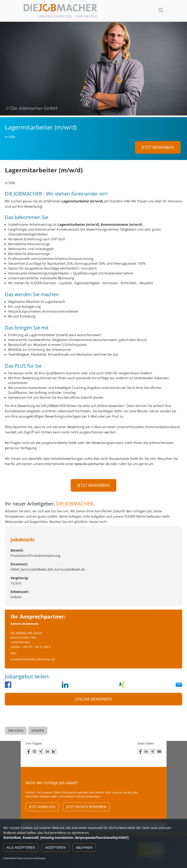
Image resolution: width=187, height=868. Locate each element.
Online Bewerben (93, 696)
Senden (38, 726)
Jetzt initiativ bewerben (86, 801)
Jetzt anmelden (42, 801)
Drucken (16, 726)
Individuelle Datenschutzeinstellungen (25, 858)
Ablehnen (84, 847)
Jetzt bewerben (158, 147)
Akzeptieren (55, 847)
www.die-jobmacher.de (92, 462)
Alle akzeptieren (21, 847)
